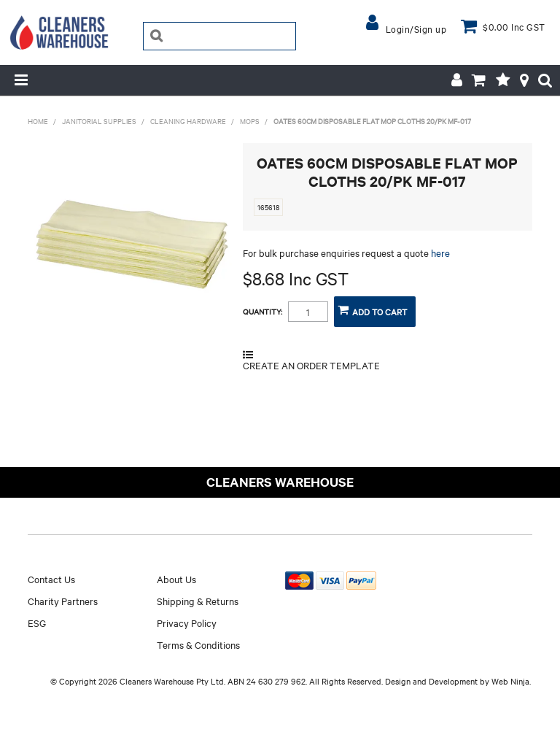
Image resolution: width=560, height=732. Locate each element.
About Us (176, 579)
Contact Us (51, 579)
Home (38, 121)
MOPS (250, 121)
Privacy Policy (187, 623)
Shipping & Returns (198, 601)
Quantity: (262, 312)
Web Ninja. (511, 681)
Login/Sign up (416, 28)
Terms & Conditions (198, 644)
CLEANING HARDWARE (188, 121)
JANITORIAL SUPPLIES (99, 121)
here (440, 253)
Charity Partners (63, 601)
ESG (37, 623)
